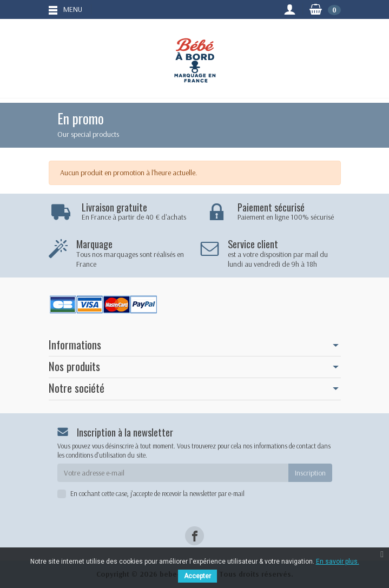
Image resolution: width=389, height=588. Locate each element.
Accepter (197, 576)
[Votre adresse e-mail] (173, 473)
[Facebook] (194, 536)
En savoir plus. (338, 561)
